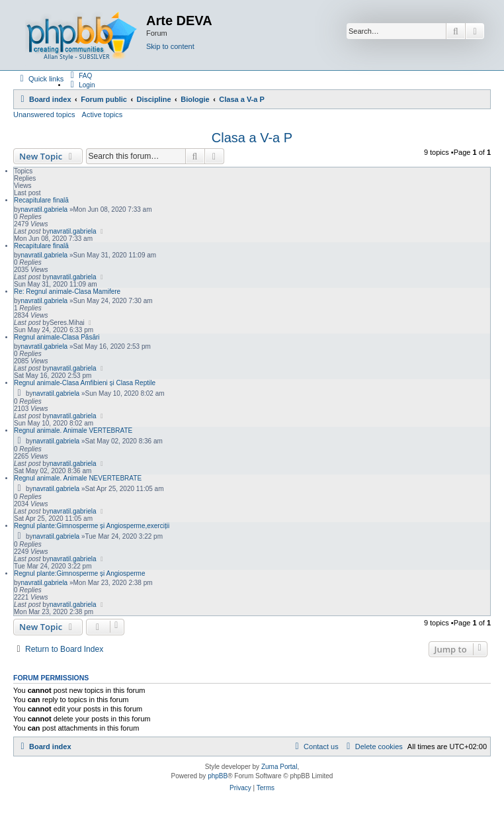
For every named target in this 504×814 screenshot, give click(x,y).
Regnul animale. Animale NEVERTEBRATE (78, 478)
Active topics (103, 114)
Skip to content (170, 46)
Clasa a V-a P (252, 138)
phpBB (218, 776)
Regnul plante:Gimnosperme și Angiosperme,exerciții (92, 526)
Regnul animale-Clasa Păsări (57, 337)
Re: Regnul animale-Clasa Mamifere (67, 292)
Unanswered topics (44, 114)
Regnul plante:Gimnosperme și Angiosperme (79, 573)
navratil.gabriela (45, 209)
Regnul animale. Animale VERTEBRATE (73, 430)
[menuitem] (79, 76)
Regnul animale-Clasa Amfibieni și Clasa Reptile (85, 383)
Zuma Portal (279, 767)
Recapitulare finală (41, 200)
